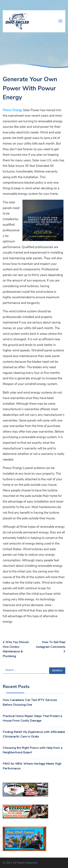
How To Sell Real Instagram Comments (51, 646)
